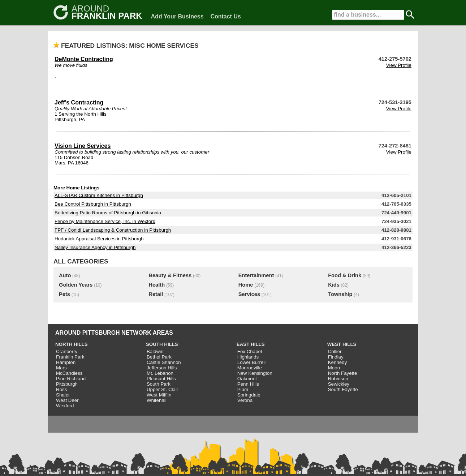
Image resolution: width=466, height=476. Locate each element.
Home (246, 285)
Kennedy (338, 362)
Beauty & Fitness (170, 275)
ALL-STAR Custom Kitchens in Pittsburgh (99, 195)
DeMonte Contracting (84, 59)
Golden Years (76, 285)
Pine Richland (71, 379)
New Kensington (255, 373)
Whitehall (157, 400)
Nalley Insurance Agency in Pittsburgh (95, 247)
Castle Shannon (164, 362)
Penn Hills (248, 384)
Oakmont (247, 379)
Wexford (65, 406)
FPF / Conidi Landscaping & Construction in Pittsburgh (113, 230)
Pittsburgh (67, 384)
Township (340, 294)
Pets (64, 294)
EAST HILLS (251, 344)
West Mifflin (159, 395)
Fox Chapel (250, 351)
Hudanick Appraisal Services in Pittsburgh (99, 239)
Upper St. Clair (162, 389)
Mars (61, 368)
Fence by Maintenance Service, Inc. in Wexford (105, 221)
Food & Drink (345, 275)
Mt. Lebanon (160, 373)
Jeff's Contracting (79, 102)
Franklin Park (70, 357)
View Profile (399, 65)
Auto (65, 275)
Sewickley (339, 384)
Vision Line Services (83, 146)
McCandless (69, 373)
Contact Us (225, 16)
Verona (245, 400)
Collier (335, 351)
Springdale (249, 395)
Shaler (63, 395)
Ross (61, 389)
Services (249, 294)
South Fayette (343, 389)
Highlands (248, 357)
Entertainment (256, 275)
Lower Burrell (252, 362)
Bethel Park (159, 357)
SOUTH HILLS (162, 344)
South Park (159, 384)
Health (157, 285)
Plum (243, 389)
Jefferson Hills (162, 368)
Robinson (338, 379)
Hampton (66, 362)
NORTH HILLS (72, 344)
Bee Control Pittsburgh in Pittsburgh (93, 204)
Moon (334, 368)
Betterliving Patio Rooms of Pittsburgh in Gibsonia (108, 213)
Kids (334, 285)
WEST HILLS (342, 344)
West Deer (67, 400)
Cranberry (67, 351)
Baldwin (155, 351)
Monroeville (250, 368)
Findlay (336, 357)
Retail (156, 294)
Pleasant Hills (161, 379)
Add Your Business (177, 16)
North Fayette (343, 373)
